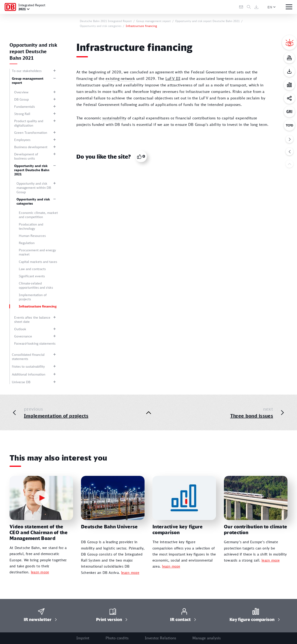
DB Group (21, 99)
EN (270, 7)
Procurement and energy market (37, 252)
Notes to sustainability (28, 366)
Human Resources (32, 236)
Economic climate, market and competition (38, 215)
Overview (21, 92)
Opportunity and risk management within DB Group (34, 188)
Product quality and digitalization (29, 123)
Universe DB (21, 382)
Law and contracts (32, 269)
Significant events (32, 276)
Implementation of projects (33, 297)
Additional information (29, 374)
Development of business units (26, 156)
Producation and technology (31, 226)
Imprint (83, 638)
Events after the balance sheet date (32, 319)
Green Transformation (31, 132)
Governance (23, 336)
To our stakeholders (27, 71)
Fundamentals (24, 106)
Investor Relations (160, 638)
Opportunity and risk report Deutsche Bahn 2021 (32, 170)
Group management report (28, 80)
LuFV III (173, 78)
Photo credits (117, 638)
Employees (22, 140)
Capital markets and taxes (38, 262)
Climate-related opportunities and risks (36, 285)
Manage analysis (207, 638)
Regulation (27, 243)
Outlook (20, 329)
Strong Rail (22, 114)
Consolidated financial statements (28, 357)
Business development (31, 147)
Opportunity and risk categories (33, 201)
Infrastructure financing (38, 306)
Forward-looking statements (35, 343)
